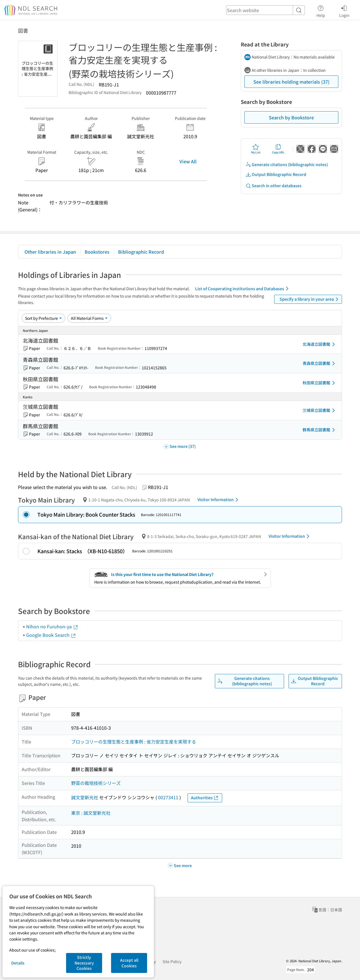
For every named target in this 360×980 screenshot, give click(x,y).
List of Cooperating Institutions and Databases (243, 289)
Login (344, 10)
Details (18, 963)
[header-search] (265, 10)
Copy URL (278, 149)
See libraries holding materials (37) (292, 82)
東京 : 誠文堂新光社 (91, 813)
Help (321, 10)
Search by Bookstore (291, 117)
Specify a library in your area (310, 299)
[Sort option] (43, 318)
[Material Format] (89, 318)
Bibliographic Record (141, 252)
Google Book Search (51, 635)
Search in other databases (274, 186)
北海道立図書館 (320, 344)
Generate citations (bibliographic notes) (287, 165)
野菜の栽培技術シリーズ (96, 783)
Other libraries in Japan (50, 252)
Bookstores (97, 252)
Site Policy (172, 961)
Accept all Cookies (129, 963)
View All (188, 161)
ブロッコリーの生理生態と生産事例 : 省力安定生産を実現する (134, 742)
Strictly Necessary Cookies (84, 963)
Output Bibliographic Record (276, 174)
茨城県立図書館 (320, 410)
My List (256, 149)
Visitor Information (219, 500)
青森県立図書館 (320, 363)
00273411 (168, 797)
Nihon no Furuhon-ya (52, 626)
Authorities (205, 798)
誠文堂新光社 (85, 797)
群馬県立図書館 (320, 430)
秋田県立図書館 (320, 383)
